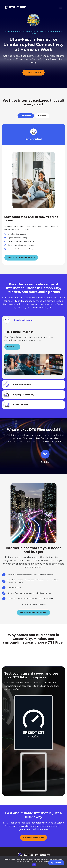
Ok (34, 865)
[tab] (26, 116)
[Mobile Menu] (61, 7)
